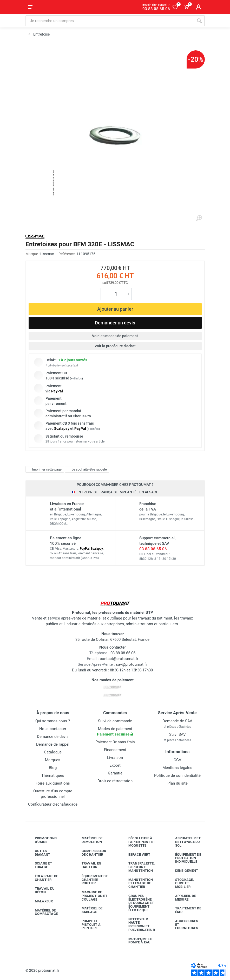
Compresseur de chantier (90, 853)
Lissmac (47, 254)
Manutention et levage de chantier (137, 883)
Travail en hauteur (88, 865)
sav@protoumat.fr (132, 664)
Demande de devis (53, 737)
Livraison (115, 758)
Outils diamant (39, 853)
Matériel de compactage (42, 912)
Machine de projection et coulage (91, 896)
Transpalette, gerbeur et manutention (138, 867)
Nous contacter (53, 729)
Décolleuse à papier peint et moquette (138, 842)
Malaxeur (40, 901)
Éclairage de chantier (43, 878)
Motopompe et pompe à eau (137, 941)
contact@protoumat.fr (119, 659)
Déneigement (183, 871)
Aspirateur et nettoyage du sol (184, 842)
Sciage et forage (40, 865)
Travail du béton (41, 890)
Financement (115, 750)
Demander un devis (115, 323)
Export (115, 765)
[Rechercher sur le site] (110, 21)
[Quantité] (116, 294)
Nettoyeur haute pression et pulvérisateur (138, 924)
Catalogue (53, 752)
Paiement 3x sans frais (115, 742)
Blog (53, 768)
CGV (178, 760)
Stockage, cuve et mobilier (181, 883)
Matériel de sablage (88, 910)
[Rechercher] (199, 21)
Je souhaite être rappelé (86, 469)
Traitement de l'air (184, 910)
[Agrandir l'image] (199, 218)
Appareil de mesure (182, 898)
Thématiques (53, 775)
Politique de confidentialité (177, 775)
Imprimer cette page (44, 469)
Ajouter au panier (115, 309)
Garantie (115, 773)
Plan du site (178, 783)
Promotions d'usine (42, 840)
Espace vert (136, 854)
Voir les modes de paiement (115, 336)
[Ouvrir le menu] (30, 7)
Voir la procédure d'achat (115, 346)
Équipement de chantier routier (91, 880)
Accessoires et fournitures (183, 925)
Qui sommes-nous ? (53, 721)
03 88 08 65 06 (153, 549)
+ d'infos (76, 379)
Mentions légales (177, 768)
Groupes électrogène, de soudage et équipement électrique (137, 903)
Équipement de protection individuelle (184, 858)
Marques (53, 760)
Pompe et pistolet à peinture (87, 925)
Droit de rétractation (115, 781)
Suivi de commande (115, 721)
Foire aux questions (53, 783)
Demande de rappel (53, 744)
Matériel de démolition (88, 840)
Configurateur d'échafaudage (53, 804)
